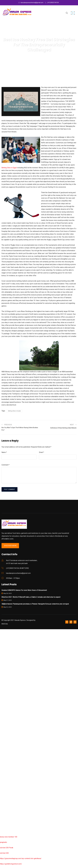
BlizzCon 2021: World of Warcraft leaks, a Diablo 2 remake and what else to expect (31, 597)
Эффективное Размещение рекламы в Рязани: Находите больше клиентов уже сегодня (35, 604)
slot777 (3, 631)
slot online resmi (6, 685)
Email (41, 452)
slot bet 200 (4, 853)
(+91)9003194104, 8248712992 (17, 568)
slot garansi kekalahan (8, 658)
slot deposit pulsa (6, 815)
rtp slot (3, 642)
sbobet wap (4, 826)
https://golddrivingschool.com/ (11, 864)
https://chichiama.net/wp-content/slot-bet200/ (17, 728)
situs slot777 (5, 674)
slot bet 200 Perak (7, 848)
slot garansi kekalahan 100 (9, 701)
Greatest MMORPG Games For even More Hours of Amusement (24, 590)
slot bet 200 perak (6, 772)
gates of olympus (6, 696)
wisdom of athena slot (8, 712)
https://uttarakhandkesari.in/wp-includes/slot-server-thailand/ (22, 831)
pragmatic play (5, 663)
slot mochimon (5, 750)
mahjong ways (5, 723)
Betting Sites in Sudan (14, 411)
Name (4, 452)
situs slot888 (5, 761)
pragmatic (4, 842)
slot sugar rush (5, 707)
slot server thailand (7, 766)
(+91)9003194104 (53, 3)
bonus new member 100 (9, 837)
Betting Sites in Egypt (9, 168)
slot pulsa (4, 793)
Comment (5, 465)
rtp (1, 636)
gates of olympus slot (8, 755)
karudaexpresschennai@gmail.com (32, 3)
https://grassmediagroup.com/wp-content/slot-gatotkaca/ (21, 858)
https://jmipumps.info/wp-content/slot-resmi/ (16, 777)
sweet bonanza (5, 652)
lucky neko (4, 669)
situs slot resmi (6, 783)
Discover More (10, 546)
